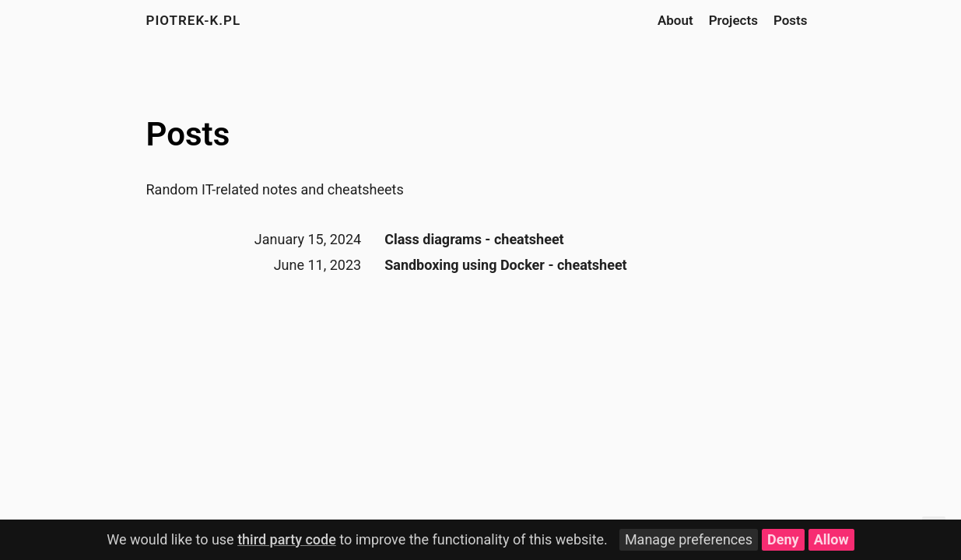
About (675, 20)
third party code (287, 539)
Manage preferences (689, 539)
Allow (831, 539)
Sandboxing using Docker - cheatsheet (506, 265)
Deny (783, 539)
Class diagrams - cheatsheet (474, 239)
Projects (733, 20)
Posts (791, 20)
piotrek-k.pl (194, 20)
